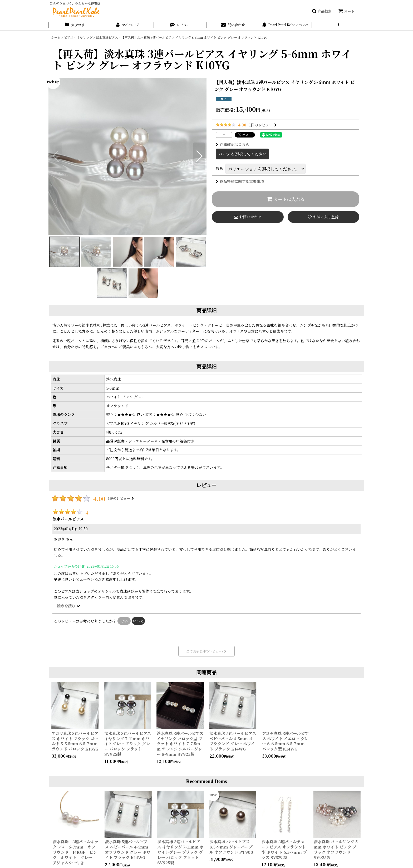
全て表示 (206, 651)
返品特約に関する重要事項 (240, 181)
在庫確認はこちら (232, 144)
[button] (322, 11)
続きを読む (68, 606)
